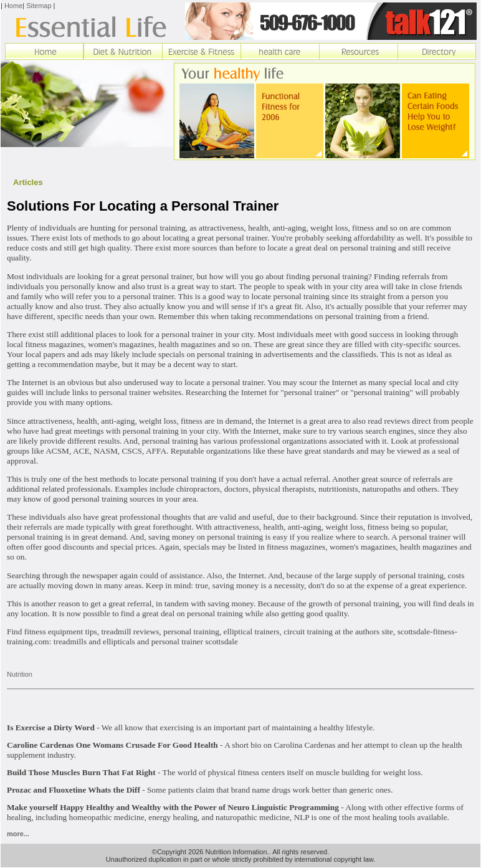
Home (13, 6)
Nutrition (20, 674)
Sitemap (39, 6)
